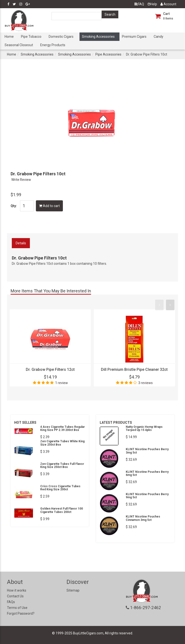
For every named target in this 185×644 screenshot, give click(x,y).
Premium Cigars (134, 37)
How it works (17, 590)
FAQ (139, 4)
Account (168, 4)
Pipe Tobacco (31, 37)
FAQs (11, 602)
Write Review (21, 180)
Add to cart (49, 206)
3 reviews (145, 383)
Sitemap (73, 590)
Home (9, 37)
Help (152, 4)
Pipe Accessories (108, 54)
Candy (159, 37)
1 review (62, 383)
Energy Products (53, 45)
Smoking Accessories (98, 37)
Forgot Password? (21, 613)
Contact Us (15, 596)
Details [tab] (21, 243)
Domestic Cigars (61, 37)
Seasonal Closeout (19, 45)
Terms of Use (17, 608)
